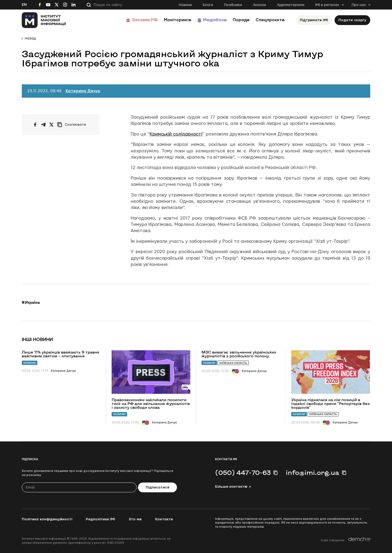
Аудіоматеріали (291, 5)
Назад (30, 38)
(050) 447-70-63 (243, 472)
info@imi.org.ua (313, 472)
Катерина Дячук (83, 91)
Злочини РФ (127, 20)
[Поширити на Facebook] (35, 125)
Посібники (233, 5)
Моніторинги (163, 20)
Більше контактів (231, 487)
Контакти (164, 519)
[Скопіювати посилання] (73, 125)
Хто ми (135, 519)
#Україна (31, 302)
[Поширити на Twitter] (51, 125)
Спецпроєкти (268, 20)
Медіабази (204, 20)
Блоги (208, 5)
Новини (185, 5)
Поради (235, 20)
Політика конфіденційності (47, 519)
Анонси (259, 5)
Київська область (233, 363)
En (24, 5)
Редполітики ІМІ (100, 519)
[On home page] (44, 20)
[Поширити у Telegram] (43, 125)
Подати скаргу (352, 20)
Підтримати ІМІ (314, 20)
